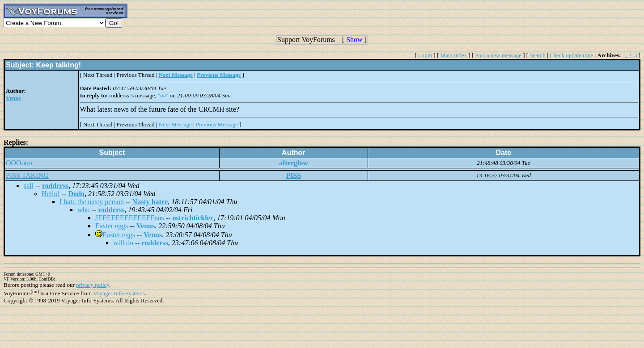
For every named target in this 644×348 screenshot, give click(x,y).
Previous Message (217, 124)
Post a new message (498, 55)
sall (29, 186)
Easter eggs (112, 226)
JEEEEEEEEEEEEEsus (130, 218)
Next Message (175, 124)
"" (163, 95)
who (84, 210)
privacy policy (93, 285)
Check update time (571, 55)
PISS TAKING (27, 175)
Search (537, 55)
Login (425, 55)
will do (123, 243)
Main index (453, 55)
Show (354, 40)
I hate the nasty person (92, 202)
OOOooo (19, 163)
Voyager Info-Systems (119, 293)
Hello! (51, 194)
